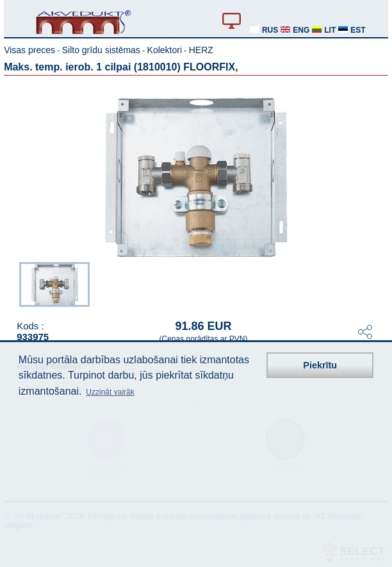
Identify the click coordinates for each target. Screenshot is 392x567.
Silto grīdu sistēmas (101, 50)
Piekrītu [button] (320, 365)
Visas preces (29, 50)
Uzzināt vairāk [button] (110, 392)
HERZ (201, 50)
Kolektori (165, 50)
